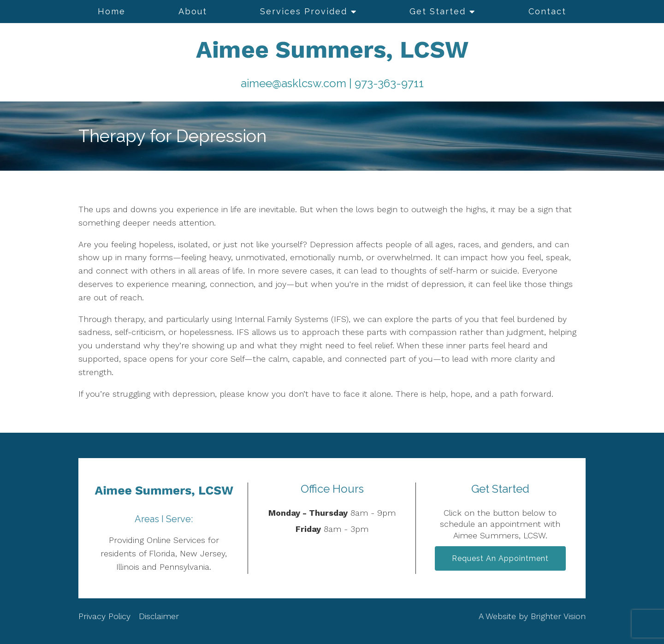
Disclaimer (159, 616)
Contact (547, 11)
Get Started (438, 11)
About (193, 11)
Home (112, 11)
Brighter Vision (558, 616)
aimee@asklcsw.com (293, 83)
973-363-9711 (389, 83)
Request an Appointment (500, 558)
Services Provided (304, 11)
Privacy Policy (106, 616)
